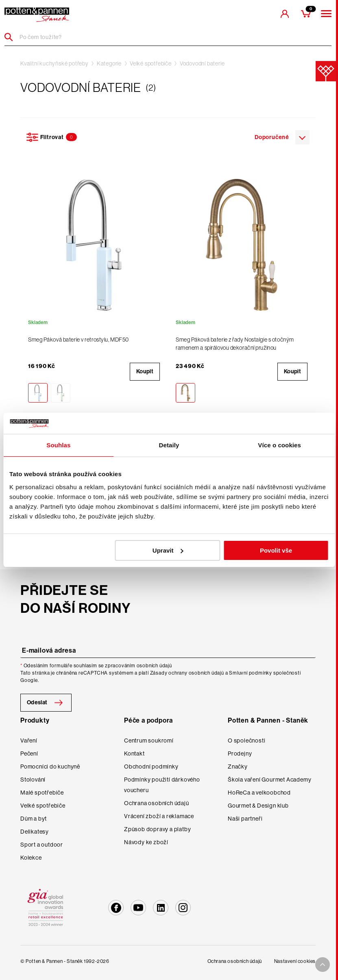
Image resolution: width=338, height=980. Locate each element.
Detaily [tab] (169, 445)
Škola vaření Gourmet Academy (269, 780)
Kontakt (134, 754)
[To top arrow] (323, 965)
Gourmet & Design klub (258, 806)
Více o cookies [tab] (279, 445)
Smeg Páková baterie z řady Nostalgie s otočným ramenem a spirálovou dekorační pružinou (235, 344)
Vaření (29, 740)
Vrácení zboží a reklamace (159, 816)
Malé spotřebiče (42, 793)
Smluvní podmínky (251, 673)
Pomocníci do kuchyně (50, 767)
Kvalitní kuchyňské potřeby (55, 63)
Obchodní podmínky (151, 767)
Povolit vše (276, 550)
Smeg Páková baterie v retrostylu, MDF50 (79, 340)
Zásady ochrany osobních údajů (187, 673)
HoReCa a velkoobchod (259, 793)
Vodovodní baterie (202, 63)
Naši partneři (245, 819)
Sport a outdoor (42, 845)
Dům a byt (34, 819)
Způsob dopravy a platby (157, 829)
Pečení (29, 754)
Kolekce (31, 858)
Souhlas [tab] (58, 445)
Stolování (33, 780)
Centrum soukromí (149, 740)
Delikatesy (35, 832)
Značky (238, 767)
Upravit (168, 550)
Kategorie (109, 63)
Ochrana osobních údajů (157, 803)
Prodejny (240, 754)
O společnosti (246, 740)
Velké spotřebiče (151, 63)
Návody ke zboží (146, 842)
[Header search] (12, 37)
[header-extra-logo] (37, 15)
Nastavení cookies (295, 961)
